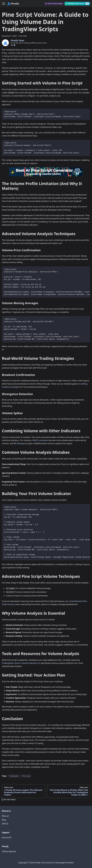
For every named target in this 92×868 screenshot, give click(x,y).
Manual (5, 816)
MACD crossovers (40, 440)
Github (5, 824)
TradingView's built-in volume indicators (20, 663)
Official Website (9, 851)
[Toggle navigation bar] (4, 4)
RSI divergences (21, 443)
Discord (6, 838)
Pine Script (26, 776)
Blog (4, 820)
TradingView (14, 776)
